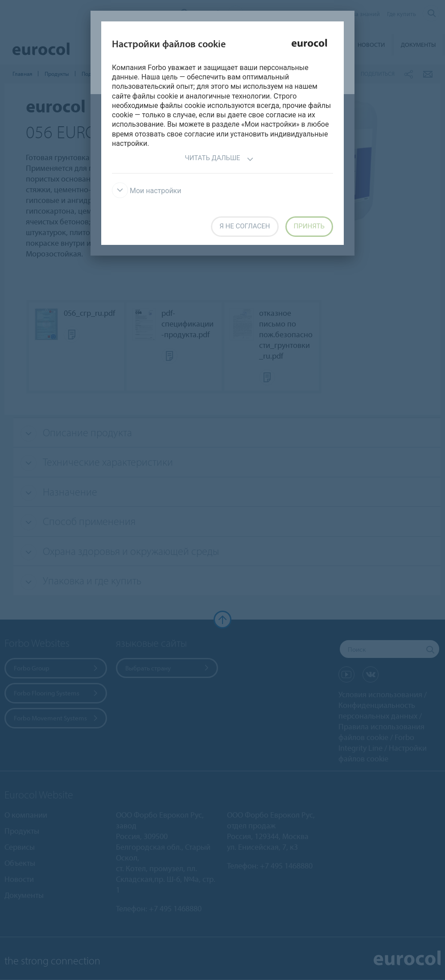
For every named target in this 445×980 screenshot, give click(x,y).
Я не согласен (245, 226)
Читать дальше (219, 159)
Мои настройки (147, 191)
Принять (309, 226)
